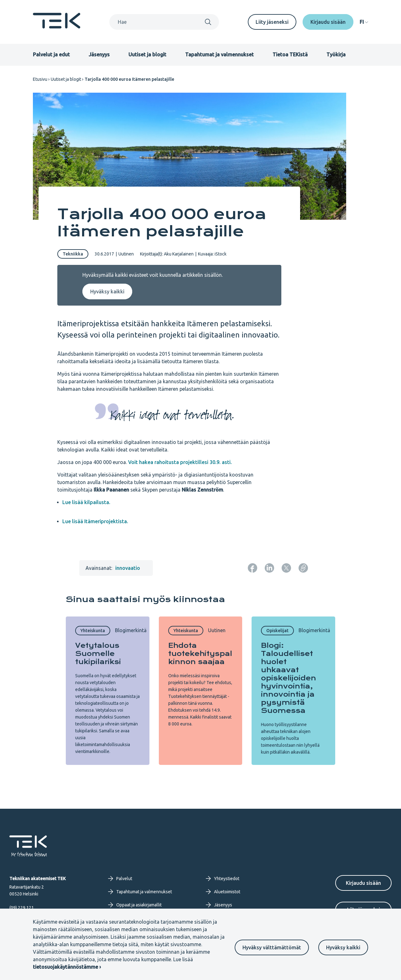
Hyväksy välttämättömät (272, 947)
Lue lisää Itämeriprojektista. (95, 521)
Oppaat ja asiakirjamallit (135, 905)
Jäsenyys (99, 54)
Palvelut (120, 879)
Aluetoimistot (223, 892)
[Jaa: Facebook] (253, 568)
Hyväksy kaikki (343, 947)
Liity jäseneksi (272, 22)
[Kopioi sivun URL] (303, 568)
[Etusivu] (57, 27)
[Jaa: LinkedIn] (269, 568)
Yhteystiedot (223, 879)
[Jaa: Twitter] (286, 568)
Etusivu (40, 79)
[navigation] (364, 22)
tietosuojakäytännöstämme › (67, 967)
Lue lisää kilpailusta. (86, 502)
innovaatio (128, 568)
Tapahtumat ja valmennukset (219, 54)
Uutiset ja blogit (147, 54)
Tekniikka (73, 254)
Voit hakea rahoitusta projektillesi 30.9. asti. (180, 462)
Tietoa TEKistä (290, 54)
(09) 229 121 (22, 908)
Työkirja (336, 54)
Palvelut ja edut (51, 54)
